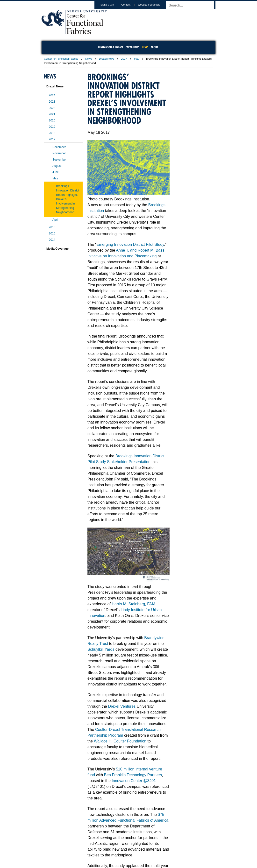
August (57, 166)
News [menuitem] (145, 47)
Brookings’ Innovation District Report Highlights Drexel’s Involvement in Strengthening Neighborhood (68, 199)
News (89, 59)
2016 (52, 227)
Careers (110, 842)
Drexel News (107, 59)
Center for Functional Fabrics (61, 59)
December (59, 147)
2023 (52, 102)
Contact (130, 5)
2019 (52, 127)
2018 (52, 133)
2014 (52, 240)
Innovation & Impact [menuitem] (111, 47)
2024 (52, 95)
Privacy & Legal (127, 842)
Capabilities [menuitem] (132, 47)
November (59, 153)
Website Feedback (153, 5)
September (60, 160)
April (55, 220)
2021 (52, 114)
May (55, 178)
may (137, 59)
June (56, 172)
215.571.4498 (186, 860)
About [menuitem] (154, 47)
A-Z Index (80, 842)
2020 (52, 120)
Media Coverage (57, 249)
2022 (52, 108)
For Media (96, 842)
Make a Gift (112, 5)
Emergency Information (124, 847)
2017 (124, 59)
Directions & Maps (163, 842)
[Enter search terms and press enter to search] (193, 5)
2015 (52, 233)
